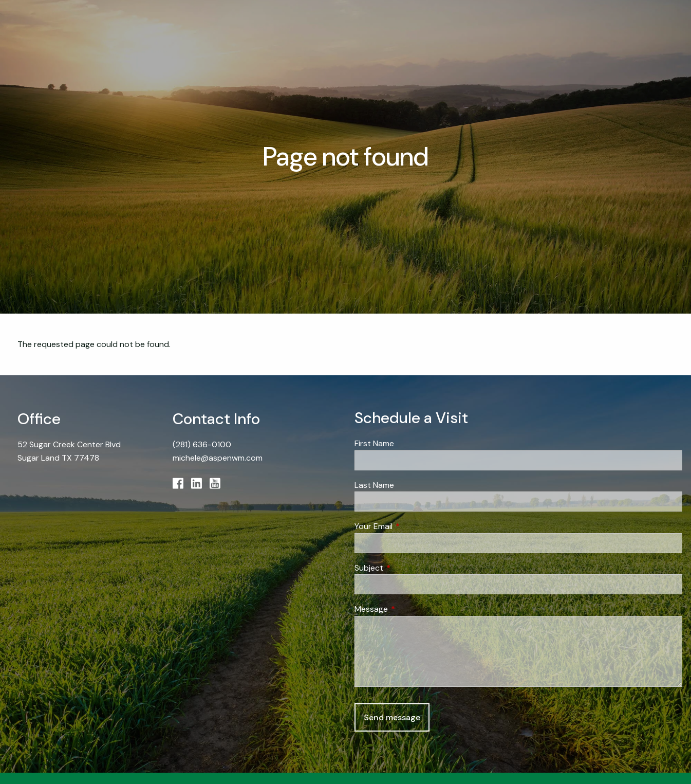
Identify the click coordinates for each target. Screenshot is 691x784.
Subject (408, 568)
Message (410, 609)
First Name (374, 443)
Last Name (374, 485)
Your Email (413, 526)
